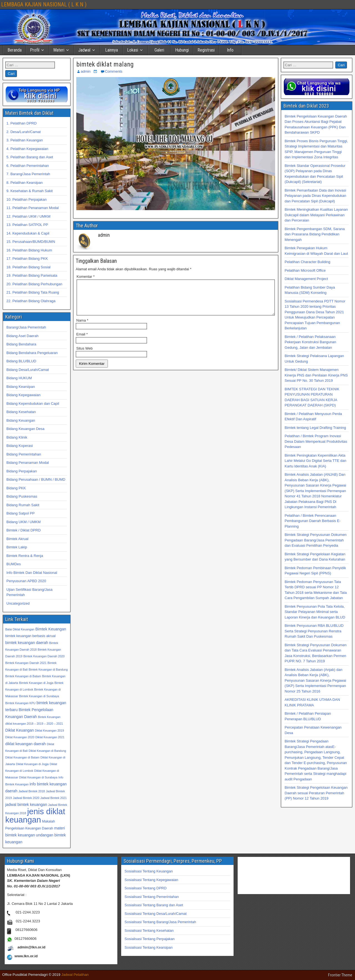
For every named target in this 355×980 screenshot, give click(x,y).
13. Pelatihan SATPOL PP (27, 225)
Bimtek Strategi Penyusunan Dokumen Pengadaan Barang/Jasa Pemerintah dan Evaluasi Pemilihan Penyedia (315, 540)
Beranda (15, 50)
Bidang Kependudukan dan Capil (33, 404)
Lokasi (133, 50)
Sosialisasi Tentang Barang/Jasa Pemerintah (160, 922)
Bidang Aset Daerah (22, 336)
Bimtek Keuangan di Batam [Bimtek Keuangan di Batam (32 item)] (23, 676)
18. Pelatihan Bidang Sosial (28, 267)
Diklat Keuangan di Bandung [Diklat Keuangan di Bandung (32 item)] (47, 751)
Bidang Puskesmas (22, 496)
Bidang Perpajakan (22, 471)
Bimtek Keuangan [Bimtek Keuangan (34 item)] (51, 629)
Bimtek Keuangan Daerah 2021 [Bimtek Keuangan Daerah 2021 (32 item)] (26, 663)
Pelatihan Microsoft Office (305, 270)
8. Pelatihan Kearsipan (25, 183)
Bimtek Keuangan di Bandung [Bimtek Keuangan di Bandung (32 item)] (48, 670)
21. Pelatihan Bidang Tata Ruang (33, 292)
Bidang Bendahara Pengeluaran (32, 353)
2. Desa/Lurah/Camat (24, 132)
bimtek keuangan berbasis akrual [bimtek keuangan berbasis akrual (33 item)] (30, 636)
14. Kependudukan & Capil (28, 233)
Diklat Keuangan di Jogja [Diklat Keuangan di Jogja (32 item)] (32, 764)
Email (82, 341)
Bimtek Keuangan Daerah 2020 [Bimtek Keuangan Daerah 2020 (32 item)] (44, 656)
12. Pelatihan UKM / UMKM (28, 216)
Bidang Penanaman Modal (28, 463)
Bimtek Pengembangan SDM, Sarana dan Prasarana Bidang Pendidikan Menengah (315, 234)
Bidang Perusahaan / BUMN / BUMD (36, 479)
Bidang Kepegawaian (23, 395)
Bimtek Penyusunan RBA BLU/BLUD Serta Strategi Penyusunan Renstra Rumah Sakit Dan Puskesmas (314, 631)
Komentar (86, 277)
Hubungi (182, 50)
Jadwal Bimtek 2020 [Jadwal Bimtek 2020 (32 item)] (26, 798)
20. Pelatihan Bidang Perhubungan (34, 284)
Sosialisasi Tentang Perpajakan (149, 939)
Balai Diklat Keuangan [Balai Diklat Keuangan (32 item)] (20, 629)
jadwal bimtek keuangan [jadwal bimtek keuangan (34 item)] (26, 805)
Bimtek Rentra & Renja (25, 556)
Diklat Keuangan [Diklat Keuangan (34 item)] (20, 730)
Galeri (159, 50)
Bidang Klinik (17, 437)
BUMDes (14, 564)
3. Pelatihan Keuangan (25, 140)
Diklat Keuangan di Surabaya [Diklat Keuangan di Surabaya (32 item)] (38, 777)
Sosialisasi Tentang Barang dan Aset (154, 905)
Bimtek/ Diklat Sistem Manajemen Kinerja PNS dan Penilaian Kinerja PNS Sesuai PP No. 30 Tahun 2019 (316, 375)
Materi (59, 50)
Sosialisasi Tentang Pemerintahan (152, 897)
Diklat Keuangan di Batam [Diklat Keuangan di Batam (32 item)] (22, 757)
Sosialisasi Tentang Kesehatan (149, 931)
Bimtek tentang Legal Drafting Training (315, 428)
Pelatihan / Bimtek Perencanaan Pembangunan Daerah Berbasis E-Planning (313, 521)
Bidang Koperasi (20, 446)
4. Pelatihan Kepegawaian (27, 149)
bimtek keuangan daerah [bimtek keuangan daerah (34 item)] (27, 643)
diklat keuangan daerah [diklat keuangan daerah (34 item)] (26, 744)
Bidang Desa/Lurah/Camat (28, 370)
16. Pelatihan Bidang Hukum (29, 250)
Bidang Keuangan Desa (25, 429)
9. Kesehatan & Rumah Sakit (30, 191)
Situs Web (84, 355)
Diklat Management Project (306, 279)
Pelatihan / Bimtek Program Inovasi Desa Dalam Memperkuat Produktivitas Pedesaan (316, 441)
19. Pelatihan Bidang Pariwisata (32, 275)
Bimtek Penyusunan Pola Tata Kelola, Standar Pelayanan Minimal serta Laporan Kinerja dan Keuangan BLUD (315, 612)
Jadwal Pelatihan (75, 975)
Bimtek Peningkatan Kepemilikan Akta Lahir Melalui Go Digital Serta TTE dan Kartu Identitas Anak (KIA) (315, 461)
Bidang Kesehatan (21, 412)
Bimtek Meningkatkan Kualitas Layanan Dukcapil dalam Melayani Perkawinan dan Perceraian (316, 215)
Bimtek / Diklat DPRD (24, 530)
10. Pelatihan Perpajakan (26, 199)
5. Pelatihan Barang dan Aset (30, 157)
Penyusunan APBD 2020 (26, 581)
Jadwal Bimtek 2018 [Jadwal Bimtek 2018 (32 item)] (31, 791)
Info (230, 50)
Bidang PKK (16, 488)
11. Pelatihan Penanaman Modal (33, 208)
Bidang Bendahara (21, 344)
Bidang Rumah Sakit (23, 505)
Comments (114, 71)
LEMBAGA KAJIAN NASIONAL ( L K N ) (44, 4)
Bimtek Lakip (17, 547)
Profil (35, 50)
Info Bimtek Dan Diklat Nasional (32, 573)
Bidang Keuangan (21, 420)
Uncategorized (18, 603)
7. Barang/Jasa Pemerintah (28, 174)
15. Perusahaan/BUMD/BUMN (31, 242)
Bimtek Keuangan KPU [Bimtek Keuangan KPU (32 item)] (20, 703)
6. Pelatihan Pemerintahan (28, 166)
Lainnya (111, 50)
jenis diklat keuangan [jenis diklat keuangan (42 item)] (35, 815)
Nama (82, 327)
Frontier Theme (340, 975)
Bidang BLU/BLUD (21, 361)
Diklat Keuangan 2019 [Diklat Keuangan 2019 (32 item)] (50, 730)
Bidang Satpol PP (21, 513)
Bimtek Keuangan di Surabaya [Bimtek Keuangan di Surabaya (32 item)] (39, 696)
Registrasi (206, 50)
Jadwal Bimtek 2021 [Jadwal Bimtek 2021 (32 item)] (53, 798)
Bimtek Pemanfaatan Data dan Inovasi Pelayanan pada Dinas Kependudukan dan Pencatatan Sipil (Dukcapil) (315, 196)
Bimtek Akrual (17, 539)
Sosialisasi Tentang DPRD (146, 888)
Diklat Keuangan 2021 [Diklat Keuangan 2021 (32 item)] (50, 737)
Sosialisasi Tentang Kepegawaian (151, 880)
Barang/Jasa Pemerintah (26, 327)
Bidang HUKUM (19, 378)
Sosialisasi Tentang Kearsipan (149, 947)
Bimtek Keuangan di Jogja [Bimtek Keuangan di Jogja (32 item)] (36, 683)
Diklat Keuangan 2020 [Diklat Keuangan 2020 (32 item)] (20, 737)
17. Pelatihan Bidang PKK (27, 259)
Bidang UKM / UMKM (24, 522)
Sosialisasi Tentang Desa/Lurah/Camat (156, 914)
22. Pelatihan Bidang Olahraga (31, 301)
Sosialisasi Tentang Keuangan (149, 871)
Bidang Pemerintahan (24, 454)
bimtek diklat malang (105, 64)
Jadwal (84, 50)
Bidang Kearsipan (21, 387)
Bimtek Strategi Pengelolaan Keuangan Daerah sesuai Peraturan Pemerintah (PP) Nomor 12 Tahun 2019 (316, 793)
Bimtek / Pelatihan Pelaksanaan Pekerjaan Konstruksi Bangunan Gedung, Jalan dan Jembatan (310, 342)
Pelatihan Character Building (307, 262)
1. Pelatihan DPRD (21, 123)
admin (86, 71)
